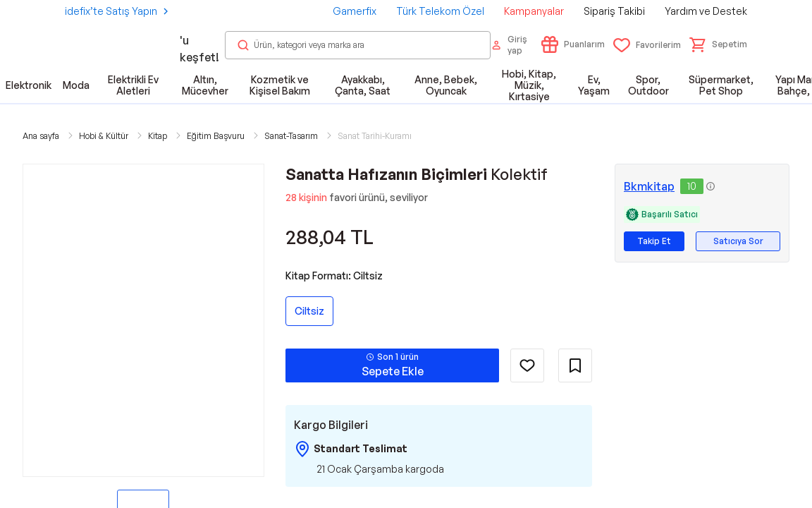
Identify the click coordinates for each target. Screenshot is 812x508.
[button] (718, 44)
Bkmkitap (649, 186)
